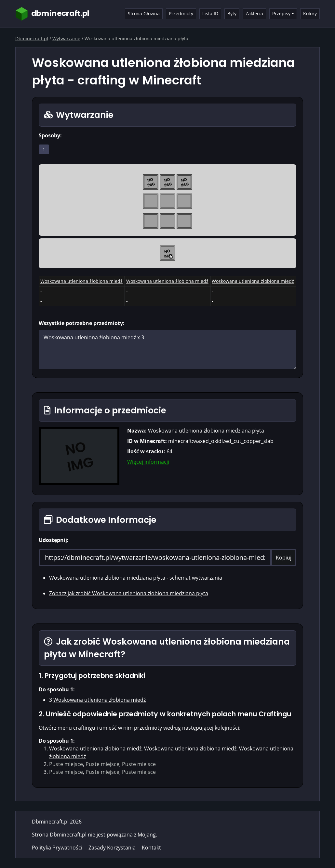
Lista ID (210, 13)
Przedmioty (181, 13)
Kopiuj (284, 558)
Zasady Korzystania (112, 848)
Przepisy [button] (281, 13)
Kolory (310, 13)
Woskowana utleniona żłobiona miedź (81, 281)
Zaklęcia (254, 13)
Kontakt (151, 848)
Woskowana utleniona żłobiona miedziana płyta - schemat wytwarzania (136, 578)
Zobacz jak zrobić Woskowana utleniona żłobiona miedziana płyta (129, 593)
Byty (232, 13)
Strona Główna (144, 13)
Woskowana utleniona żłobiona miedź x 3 (167, 350)
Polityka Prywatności (57, 848)
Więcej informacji (148, 462)
